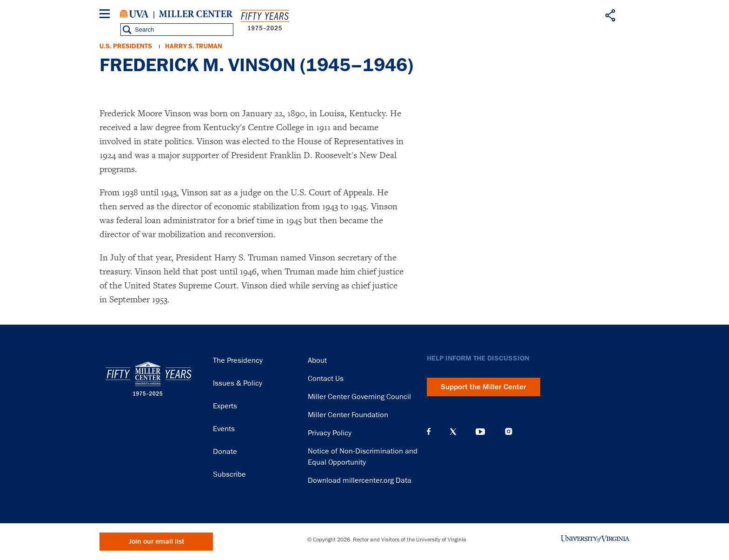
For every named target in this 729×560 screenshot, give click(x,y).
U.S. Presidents (126, 46)
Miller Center (196, 14)
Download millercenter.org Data (360, 480)
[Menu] (106, 15)
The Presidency (238, 360)
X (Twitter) (453, 432)
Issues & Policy (238, 383)
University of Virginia (134, 14)
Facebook (429, 432)
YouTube (480, 432)
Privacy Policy (330, 433)
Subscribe (229, 474)
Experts (225, 406)
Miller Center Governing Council (359, 397)
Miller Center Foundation (348, 415)
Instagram (509, 431)
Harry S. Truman (194, 46)
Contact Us (326, 379)
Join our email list (156, 542)
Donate (225, 452)
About (317, 360)
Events (224, 429)
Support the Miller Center (484, 387)
